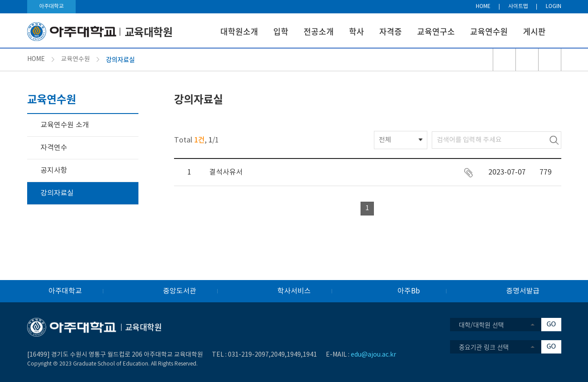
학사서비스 (294, 291)
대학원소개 (239, 31)
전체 (385, 140)
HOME (483, 6)
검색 (554, 140)
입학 (281, 31)
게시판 (534, 31)
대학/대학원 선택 (481, 325)
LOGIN (554, 6)
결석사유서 (226, 172)
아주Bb (409, 291)
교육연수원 (489, 31)
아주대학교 (51, 6)
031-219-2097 (248, 355)
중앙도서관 (180, 291)
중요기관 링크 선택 (484, 347)
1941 (310, 355)
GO (551, 324)
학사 (357, 31)
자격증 (391, 31)
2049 (278, 355)
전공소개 (319, 31)
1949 (294, 355)
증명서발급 (523, 291)
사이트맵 (518, 6)
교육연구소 (436, 31)
